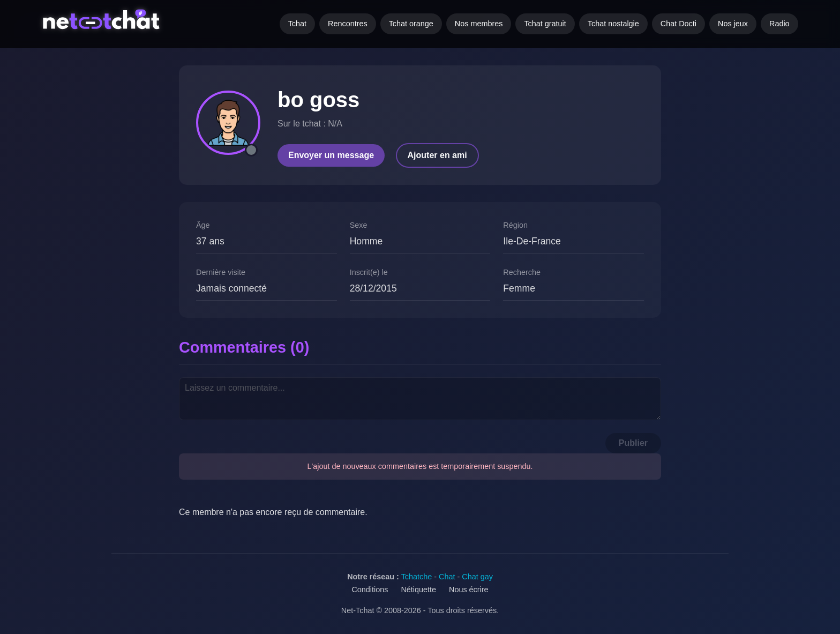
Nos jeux (733, 24)
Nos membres (479, 24)
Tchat (297, 24)
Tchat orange (411, 24)
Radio (779, 24)
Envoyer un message (331, 155)
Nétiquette (418, 590)
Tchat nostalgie (613, 24)
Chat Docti (678, 24)
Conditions (370, 590)
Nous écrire (469, 590)
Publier (633, 443)
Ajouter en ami (437, 155)
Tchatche (417, 577)
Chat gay (477, 577)
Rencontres (348, 24)
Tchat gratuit (545, 24)
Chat (447, 577)
